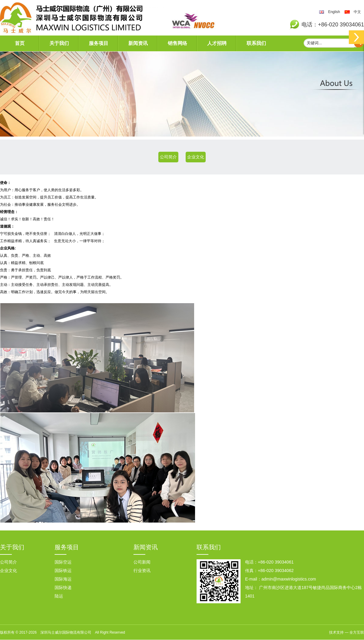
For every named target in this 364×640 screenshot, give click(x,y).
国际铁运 (63, 571)
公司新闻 (142, 562)
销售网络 (177, 43)
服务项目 (99, 43)
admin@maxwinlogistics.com (289, 579)
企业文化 (196, 157)
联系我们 (256, 43)
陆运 (59, 596)
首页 (20, 43)
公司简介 (168, 157)
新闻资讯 (138, 43)
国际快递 (63, 588)
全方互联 (357, 632)
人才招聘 (217, 43)
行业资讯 (142, 571)
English (334, 12)
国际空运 (63, 562)
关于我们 (59, 43)
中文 (357, 12)
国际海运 (63, 579)
